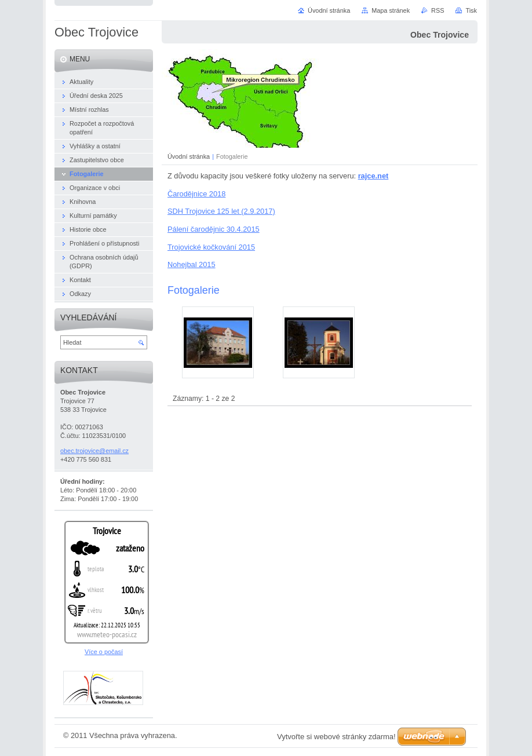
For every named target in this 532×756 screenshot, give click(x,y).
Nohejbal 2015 (192, 264)
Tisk (471, 10)
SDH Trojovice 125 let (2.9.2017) (221, 211)
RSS (438, 10)
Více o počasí (104, 652)
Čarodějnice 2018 (196, 194)
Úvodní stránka (189, 156)
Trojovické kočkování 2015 (211, 247)
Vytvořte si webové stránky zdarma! (336, 737)
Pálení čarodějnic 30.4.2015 (214, 229)
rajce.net (374, 176)
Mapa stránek (391, 10)
